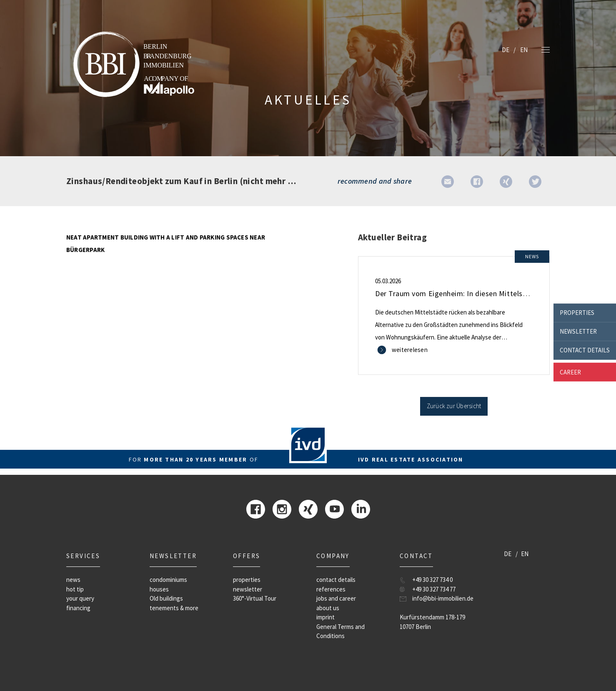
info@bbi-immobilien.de (443, 598)
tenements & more (174, 608)
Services (83, 556)
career (570, 372)
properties (577, 313)
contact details (585, 350)
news (73, 580)
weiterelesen (410, 350)
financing (78, 608)
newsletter (578, 331)
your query (80, 598)
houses (159, 589)
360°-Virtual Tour (255, 598)
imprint (326, 617)
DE (506, 50)
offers (247, 556)
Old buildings (166, 598)
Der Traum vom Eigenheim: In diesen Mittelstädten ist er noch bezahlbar (496, 293)
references (331, 589)
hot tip (75, 589)
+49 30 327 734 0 (432, 580)
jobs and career (336, 598)
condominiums (168, 580)
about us (328, 608)
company (333, 556)
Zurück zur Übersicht (454, 406)
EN (524, 50)
